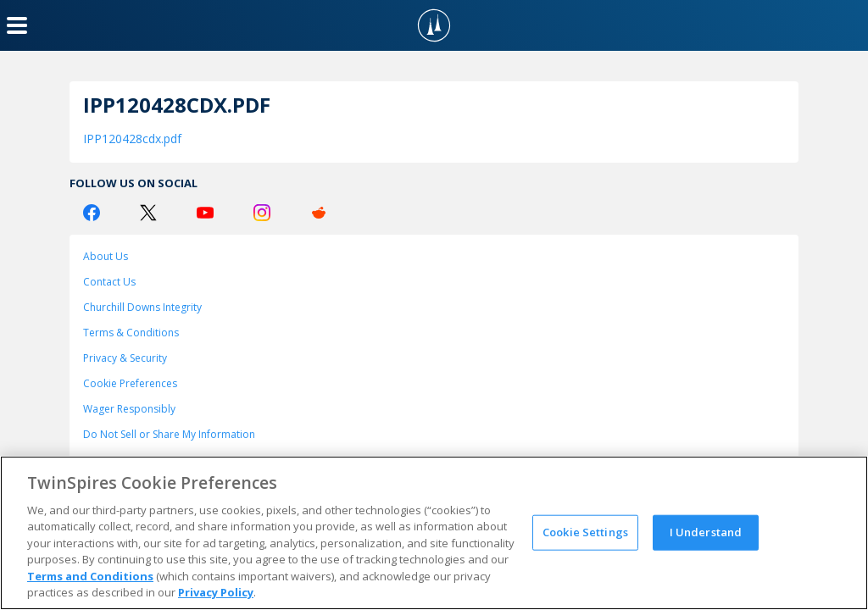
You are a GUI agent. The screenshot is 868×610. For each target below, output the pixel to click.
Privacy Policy (216, 592)
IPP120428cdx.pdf (132, 139)
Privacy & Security (125, 358)
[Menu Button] (17, 25)
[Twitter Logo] (148, 213)
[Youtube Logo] (205, 213)
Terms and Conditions (90, 576)
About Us (106, 256)
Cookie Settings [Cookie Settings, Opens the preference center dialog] (585, 532)
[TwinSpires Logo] (434, 25)
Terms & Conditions (131, 333)
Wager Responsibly (129, 409)
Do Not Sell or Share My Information (169, 434)
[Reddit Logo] (319, 213)
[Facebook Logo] (92, 213)
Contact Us (109, 282)
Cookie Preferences (130, 383)
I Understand (706, 532)
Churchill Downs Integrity (142, 307)
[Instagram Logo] (262, 213)
